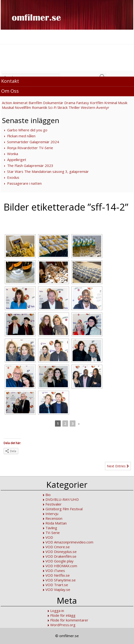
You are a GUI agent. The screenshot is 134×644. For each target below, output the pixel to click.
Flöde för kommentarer (69, 620)
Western (88, 107)
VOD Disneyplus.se (61, 552)
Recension (54, 518)
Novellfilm (23, 107)
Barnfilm (35, 103)
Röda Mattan (56, 523)
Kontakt (10, 81)
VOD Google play (60, 561)
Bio (48, 495)
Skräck (62, 107)
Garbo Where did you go (27, 130)
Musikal (8, 107)
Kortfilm (97, 103)
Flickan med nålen (21, 136)
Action (7, 103)
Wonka (13, 154)
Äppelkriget (17, 160)
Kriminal (111, 103)
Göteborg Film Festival (64, 509)
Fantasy (83, 103)
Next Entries (118, 466)
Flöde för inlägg (63, 615)
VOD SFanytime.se (61, 580)
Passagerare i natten (24, 183)
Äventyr (103, 107)
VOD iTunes (55, 570)
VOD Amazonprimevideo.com (69, 542)
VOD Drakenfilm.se (61, 556)
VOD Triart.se (57, 585)
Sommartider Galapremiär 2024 (33, 142)
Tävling (51, 528)
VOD (49, 537)
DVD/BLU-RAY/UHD (62, 499)
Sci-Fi (52, 107)
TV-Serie (53, 533)
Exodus (13, 177)
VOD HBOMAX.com (61, 566)
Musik (123, 103)
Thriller (74, 107)
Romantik (40, 107)
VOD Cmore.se (58, 547)
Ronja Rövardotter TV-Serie (30, 148)
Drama (70, 103)
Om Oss (10, 91)
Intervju (52, 514)
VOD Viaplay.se (58, 589)
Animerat (20, 103)
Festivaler (54, 504)
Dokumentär (53, 103)
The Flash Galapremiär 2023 (30, 166)
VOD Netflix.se (58, 575)
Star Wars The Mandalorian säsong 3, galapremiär (48, 171)
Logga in (57, 611)
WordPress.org (63, 625)
